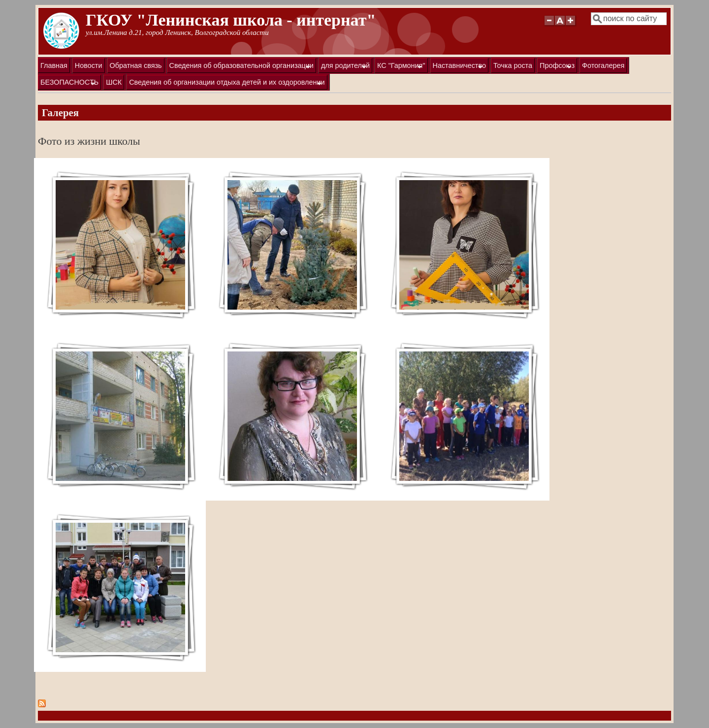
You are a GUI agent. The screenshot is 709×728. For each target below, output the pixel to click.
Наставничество (458, 67)
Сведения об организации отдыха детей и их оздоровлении (226, 84)
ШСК (114, 82)
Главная (54, 65)
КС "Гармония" (400, 67)
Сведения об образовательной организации (240, 67)
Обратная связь (136, 65)
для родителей (344, 67)
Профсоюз (556, 67)
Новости (89, 65)
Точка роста (513, 65)
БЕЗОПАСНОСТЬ (68, 84)
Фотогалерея (603, 65)
